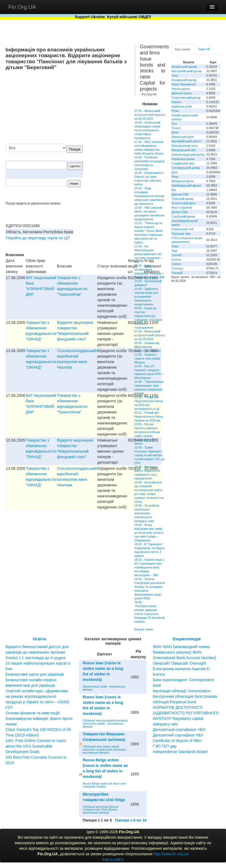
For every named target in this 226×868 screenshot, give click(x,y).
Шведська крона (183, 181)
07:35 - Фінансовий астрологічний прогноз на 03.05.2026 (150, 115)
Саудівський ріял (183, 163)
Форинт (177, 102)
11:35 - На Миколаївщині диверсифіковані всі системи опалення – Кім (148, 254)
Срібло (176, 264)
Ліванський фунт (183, 137)
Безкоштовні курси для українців (35, 674)
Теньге (176, 128)
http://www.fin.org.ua (171, 854)
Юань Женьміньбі (184, 84)
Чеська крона (181, 89)
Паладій (177, 273)
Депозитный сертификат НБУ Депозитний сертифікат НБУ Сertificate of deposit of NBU (179, 735)
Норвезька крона (183, 159)
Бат (174, 190)
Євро (175, 246)
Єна (174, 124)
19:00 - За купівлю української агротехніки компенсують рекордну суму (147, 513)
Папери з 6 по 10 (131, 820)
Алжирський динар (184, 67)
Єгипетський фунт (184, 203)
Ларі (174, 251)
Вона (175, 132)
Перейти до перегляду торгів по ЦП (38, 238)
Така (175, 75)
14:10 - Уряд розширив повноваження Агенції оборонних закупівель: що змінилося (150, 196)
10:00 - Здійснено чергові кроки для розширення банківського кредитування (146, 297)
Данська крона (182, 93)
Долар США (180, 212)
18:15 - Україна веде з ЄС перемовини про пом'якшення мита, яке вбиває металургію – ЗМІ (149, 567)
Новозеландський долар (188, 154)
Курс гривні (182, 49)
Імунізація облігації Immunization (182, 691)
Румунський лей (182, 229)
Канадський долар (184, 80)
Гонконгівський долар (186, 98)
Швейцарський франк (186, 185)
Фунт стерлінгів (182, 208)
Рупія (175, 111)
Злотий (176, 255)
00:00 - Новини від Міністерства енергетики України (147, 347)
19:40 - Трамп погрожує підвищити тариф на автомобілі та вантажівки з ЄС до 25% (149, 455)
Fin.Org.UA (22, 7)
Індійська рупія (182, 106)
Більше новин (144, 629)
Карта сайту (113, 859)
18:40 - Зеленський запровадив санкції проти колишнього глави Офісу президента (147, 130)
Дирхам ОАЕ (180, 194)
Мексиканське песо (185, 146)
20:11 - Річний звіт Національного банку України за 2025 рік (149, 416)
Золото (176, 259)
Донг (175, 172)
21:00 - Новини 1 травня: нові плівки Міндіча (147, 358)
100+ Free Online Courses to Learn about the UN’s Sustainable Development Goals (36, 746)
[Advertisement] (87, 107)
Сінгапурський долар (186, 168)
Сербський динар (183, 216)
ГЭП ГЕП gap (165, 746)
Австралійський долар (187, 71)
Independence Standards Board (180, 752)
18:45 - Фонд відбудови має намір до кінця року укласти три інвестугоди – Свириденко (149, 533)
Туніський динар (183, 199)
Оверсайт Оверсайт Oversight (179, 663)
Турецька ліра (181, 234)
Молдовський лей (184, 150)
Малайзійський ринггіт (187, 141)
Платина (177, 268)
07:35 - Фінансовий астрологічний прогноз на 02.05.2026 (150, 335)
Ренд (175, 177)
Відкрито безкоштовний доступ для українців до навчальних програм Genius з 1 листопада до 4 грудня (37, 652)
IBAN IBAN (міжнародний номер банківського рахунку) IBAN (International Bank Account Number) (185, 652)
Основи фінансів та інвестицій (33, 713)
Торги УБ (204, 49)
